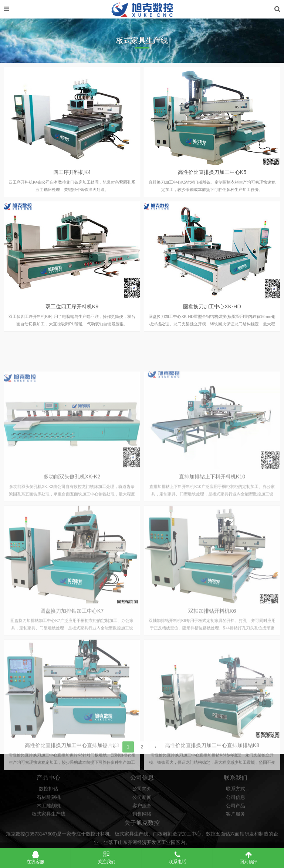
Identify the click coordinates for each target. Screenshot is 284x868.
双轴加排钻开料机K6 (212, 681)
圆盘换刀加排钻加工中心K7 (72, 681)
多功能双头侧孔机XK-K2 (72, 547)
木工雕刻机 (49, 831)
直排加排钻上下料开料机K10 (212, 547)
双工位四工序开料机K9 (72, 313)
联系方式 (236, 814)
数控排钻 (48, 814)
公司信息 (236, 822)
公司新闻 (142, 822)
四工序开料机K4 (72, 179)
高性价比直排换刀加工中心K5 (212, 179)
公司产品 (236, 831)
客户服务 (142, 831)
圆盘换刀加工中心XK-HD (212, 313)
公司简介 (142, 814)
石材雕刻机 (49, 822)
